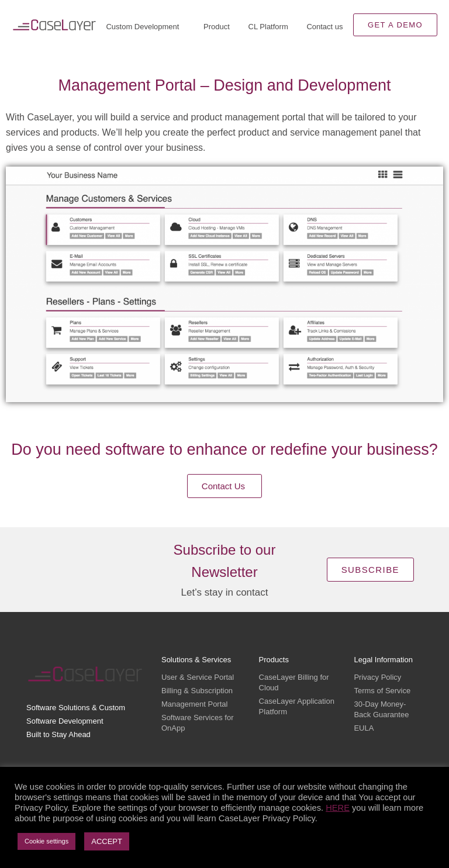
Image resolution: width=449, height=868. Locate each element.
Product (217, 27)
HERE (338, 808)
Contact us (324, 27)
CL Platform (268, 27)
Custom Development (145, 27)
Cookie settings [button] (46, 841)
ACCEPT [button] (107, 841)
